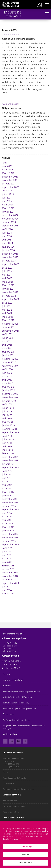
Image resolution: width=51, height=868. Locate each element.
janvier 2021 (8, 355)
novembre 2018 (10, 429)
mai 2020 (7, 376)
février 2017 (8, 492)
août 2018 (7, 436)
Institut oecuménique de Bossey (16, 703)
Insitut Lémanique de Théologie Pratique (19, 708)
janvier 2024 (8, 250)
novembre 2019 (10, 397)
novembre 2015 (10, 538)
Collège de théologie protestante (16, 720)
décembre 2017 (10, 457)
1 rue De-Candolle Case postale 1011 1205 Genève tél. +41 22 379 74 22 (11, 647)
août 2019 (7, 404)
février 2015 (8, 566)
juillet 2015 (8, 552)
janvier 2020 (8, 390)
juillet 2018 (8, 439)
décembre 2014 (10, 573)
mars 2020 (8, 383)
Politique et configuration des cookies (18, 789)
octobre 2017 (9, 464)
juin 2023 (7, 271)
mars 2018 (7, 450)
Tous (4, 163)
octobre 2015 (9, 541)
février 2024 (8, 247)
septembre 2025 (10, 187)
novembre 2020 (10, 359)
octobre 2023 (9, 261)
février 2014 (8, 594)
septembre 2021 (10, 331)
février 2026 (8, 173)
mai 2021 (7, 341)
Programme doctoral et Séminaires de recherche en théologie (24, 727)
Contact (6, 772)
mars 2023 (7, 282)
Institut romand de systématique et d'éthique (21, 692)
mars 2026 (8, 170)
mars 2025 (7, 205)
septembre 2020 (11, 366)
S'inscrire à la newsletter (13, 680)
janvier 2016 (8, 531)
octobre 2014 (9, 580)
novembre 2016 (10, 503)
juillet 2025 (8, 194)
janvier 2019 (8, 425)
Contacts (6, 674)
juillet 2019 (8, 408)
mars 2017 (7, 488)
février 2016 (8, 527)
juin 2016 (7, 513)
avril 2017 (7, 485)
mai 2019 (7, 415)
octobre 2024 (9, 222)
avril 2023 (7, 278)
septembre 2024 (11, 226)
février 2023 (8, 285)
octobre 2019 (9, 401)
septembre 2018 (11, 432)
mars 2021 (7, 348)
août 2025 (7, 191)
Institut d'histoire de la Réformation (18, 697)
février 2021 (8, 352)
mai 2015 (7, 559)
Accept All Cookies (26, 863)
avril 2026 (7, 166)
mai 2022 (7, 310)
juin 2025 (7, 198)
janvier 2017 (8, 496)
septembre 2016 (11, 509)
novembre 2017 (10, 460)
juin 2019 (7, 411)
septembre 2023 (11, 264)
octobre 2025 (9, 184)
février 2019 (8, 422)
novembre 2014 (10, 576)
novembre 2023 (10, 257)
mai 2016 (7, 517)
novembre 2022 (10, 292)
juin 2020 (7, 373)
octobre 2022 (9, 296)
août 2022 (7, 303)
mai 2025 (7, 201)
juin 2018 (7, 443)
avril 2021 (7, 345)
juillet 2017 (8, 474)
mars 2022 (7, 317)
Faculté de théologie (13, 14)
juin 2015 (7, 555)
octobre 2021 (9, 327)
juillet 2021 (8, 338)
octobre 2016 (9, 506)
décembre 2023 (10, 254)
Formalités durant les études (14, 806)
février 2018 (8, 453)
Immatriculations (10, 801)
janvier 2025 (8, 212)
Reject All (26, 855)
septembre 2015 (10, 544)
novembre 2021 (10, 324)
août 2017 (7, 471)
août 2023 (7, 268)
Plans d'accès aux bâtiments (14, 778)
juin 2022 (7, 306)
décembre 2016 (10, 499)
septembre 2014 (11, 583)
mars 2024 (8, 243)
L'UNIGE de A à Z (10, 783)
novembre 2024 (10, 219)
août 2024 (7, 229)
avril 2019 (7, 418)
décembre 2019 (10, 394)
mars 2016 (7, 523)
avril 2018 (7, 446)
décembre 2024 (10, 215)
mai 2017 (7, 482)
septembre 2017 (10, 467)
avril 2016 (7, 520)
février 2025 (8, 208)
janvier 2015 (8, 569)
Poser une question (11, 812)
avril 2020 (7, 380)
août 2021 (7, 334)
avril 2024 (7, 240)
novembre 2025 (10, 180)
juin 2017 (7, 478)
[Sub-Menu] (47, 14)
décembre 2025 (10, 177)
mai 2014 (7, 590)
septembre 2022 (11, 299)
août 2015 (7, 548)
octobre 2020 (9, 362)
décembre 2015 (10, 534)
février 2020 (8, 387)
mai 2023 (7, 275)
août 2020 (7, 369)
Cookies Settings (26, 847)
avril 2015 (7, 562)
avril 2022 (7, 313)
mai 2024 (7, 236)
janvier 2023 (8, 289)
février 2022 (8, 320)
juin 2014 (7, 587)
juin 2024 (7, 233)
